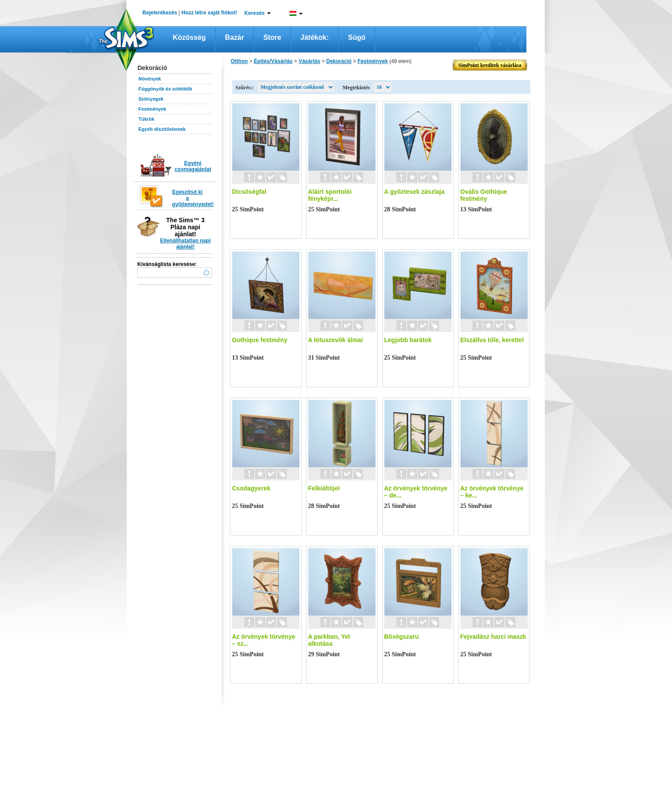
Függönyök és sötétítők (165, 89)
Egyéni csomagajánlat (193, 166)
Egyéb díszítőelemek (162, 129)
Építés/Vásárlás (273, 61)
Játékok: (315, 37)
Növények (150, 79)
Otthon (239, 61)
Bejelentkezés (160, 13)
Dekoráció (339, 61)
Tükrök (147, 119)
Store (272, 37)
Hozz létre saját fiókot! (209, 13)
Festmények (153, 109)
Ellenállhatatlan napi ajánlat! (185, 244)
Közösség (189, 37)
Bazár (235, 37)
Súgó (357, 37)
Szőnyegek (151, 99)
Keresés (255, 13)
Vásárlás (309, 61)
